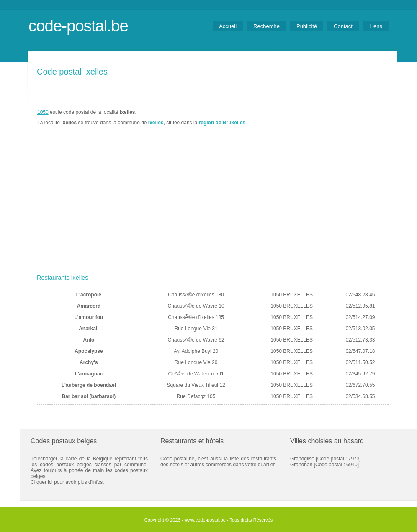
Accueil (228, 26)
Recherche (266, 26)
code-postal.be (78, 26)
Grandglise (302, 459)
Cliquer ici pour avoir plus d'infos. (67, 482)
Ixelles (156, 123)
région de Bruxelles (222, 123)
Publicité (307, 26)
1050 (43, 112)
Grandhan (301, 465)
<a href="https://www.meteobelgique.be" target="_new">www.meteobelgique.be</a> (341, 118)
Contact (343, 26)
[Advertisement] (213, 208)
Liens (376, 26)
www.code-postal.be (205, 520)
